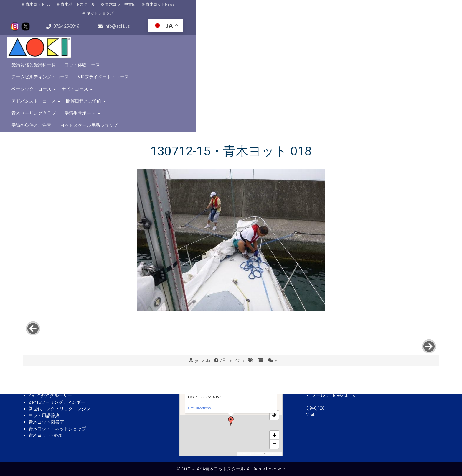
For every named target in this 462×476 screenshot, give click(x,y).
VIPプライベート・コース (341, 24)
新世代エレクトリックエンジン (60, 409)
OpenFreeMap (256, 454)
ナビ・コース (166, 36)
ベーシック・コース (396, 24)
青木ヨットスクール (48, 382)
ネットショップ (202, 9)
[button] (231, 421)
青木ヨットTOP (44, 369)
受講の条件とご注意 (404, 36)
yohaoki (203, 265)
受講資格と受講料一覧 (174, 24)
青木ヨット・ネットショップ (57, 429)
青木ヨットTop (43, 9)
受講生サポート (358, 36)
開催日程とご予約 (261, 36)
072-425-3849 (303, 9)
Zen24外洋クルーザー (50, 395)
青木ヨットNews (165, 9)
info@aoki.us (362, 9)
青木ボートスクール (82, 9)
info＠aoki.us (342, 395)
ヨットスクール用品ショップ (181, 48)
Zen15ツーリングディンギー (57, 402)
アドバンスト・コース (211, 36)
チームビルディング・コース (278, 24)
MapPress (243, 454)
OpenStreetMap (273, 454)
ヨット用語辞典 (44, 416)
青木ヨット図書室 (46, 422)
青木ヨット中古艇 (125, 9)
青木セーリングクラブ (311, 36)
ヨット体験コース (223, 24)
